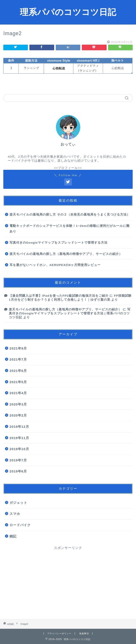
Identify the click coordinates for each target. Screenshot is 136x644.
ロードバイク (20, 525)
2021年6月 (18, 371)
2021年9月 (18, 348)
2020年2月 (18, 415)
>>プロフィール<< (68, 168)
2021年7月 (18, 359)
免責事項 (84, 633)
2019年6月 (18, 471)
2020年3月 (18, 404)
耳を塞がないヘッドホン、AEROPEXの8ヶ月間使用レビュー (55, 265)
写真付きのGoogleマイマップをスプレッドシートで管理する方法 (58, 243)
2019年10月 (19, 449)
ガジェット (18, 503)
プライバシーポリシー (59, 633)
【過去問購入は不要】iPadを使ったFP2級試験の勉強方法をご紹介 (59, 296)
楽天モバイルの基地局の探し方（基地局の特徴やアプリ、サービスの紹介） (66, 254)
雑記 (13, 536)
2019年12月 (19, 427)
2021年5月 (18, 382)
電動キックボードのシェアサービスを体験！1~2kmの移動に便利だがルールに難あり (70, 229)
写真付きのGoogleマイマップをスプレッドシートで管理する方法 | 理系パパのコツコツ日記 (70, 313)
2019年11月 (19, 438)
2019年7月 (18, 460)
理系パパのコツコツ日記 (68, 12)
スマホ (15, 514)
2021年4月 (18, 393)
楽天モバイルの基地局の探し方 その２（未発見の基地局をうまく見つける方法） (70, 215)
